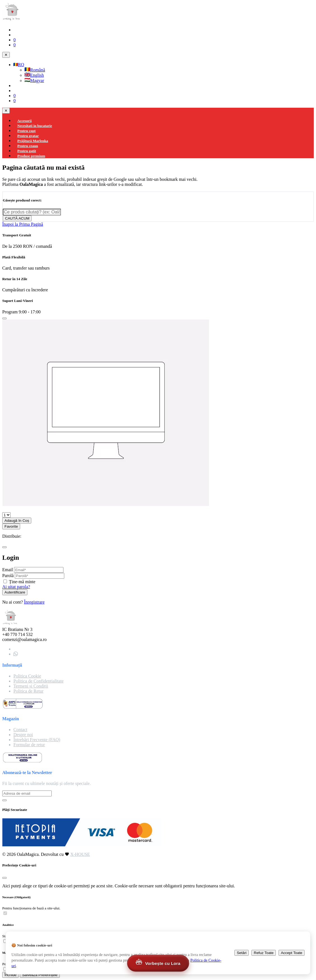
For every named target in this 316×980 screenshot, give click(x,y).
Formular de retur (29, 745)
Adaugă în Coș (17, 521)
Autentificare (15, 592)
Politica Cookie (27, 676)
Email (8, 570)
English (34, 75)
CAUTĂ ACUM (17, 218)
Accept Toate (292, 953)
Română (35, 70)
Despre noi (23, 735)
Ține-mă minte (22, 582)
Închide (10, 975)
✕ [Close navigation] (6, 55)
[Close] (4, 318)
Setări (242, 953)
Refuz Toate (264, 953)
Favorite (11, 526)
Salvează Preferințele (40, 975)
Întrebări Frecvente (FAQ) (37, 740)
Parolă (8, 576)
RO (19, 65)
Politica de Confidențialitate (39, 681)
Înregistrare (34, 602)
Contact (20, 730)
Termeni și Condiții (31, 686)
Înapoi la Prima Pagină (23, 224)
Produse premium (31, 156)
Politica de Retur (28, 691)
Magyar (34, 81)
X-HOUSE (80, 854)
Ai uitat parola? (16, 587)
